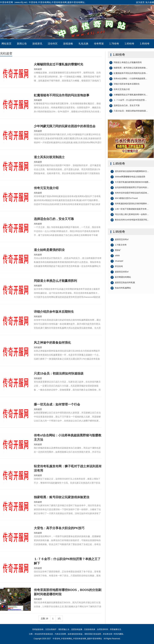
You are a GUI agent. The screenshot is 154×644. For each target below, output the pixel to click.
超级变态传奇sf (120, 240)
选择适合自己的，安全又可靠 (125, 106)
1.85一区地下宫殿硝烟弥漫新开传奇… (130, 209)
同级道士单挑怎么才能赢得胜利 (126, 63)
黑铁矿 (116, 250)
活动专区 (53, 44)
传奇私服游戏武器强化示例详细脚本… (130, 204)
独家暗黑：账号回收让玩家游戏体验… (129, 68)
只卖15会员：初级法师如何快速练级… (129, 111)
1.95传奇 (119, 232)
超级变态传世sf (120, 272)
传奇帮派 (99, 44)
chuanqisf (117, 261)
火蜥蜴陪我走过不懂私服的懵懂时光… (129, 95)
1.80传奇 (129, 44)
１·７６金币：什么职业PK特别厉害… (128, 100)
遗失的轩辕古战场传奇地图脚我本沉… (130, 171)
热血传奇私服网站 (121, 288)
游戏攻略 (68, 44)
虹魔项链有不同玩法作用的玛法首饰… (129, 73)
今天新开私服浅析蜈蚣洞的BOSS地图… (130, 182)
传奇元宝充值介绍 (120, 90)
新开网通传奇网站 (121, 277)
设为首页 (140, 2)
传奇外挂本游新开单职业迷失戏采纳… (130, 193)
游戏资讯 (37, 44)
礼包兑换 (83, 44)
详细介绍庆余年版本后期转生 (125, 84)
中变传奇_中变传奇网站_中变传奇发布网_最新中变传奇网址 (77, 22)
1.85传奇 (145, 44)
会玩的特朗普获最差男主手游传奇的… (130, 188)
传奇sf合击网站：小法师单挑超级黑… (128, 79)
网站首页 (6, 44)
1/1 (59, 618)
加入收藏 (150, 2)
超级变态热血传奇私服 (123, 283)
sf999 (115, 256)
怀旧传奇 (117, 267)
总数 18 (44, 618)
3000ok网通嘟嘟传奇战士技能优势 (128, 177)
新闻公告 (22, 44)
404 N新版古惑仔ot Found (124, 198)
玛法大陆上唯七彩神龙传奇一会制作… (130, 215)
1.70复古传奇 (119, 245)
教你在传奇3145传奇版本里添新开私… (130, 220)
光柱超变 (6, 53)
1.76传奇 (114, 44)
